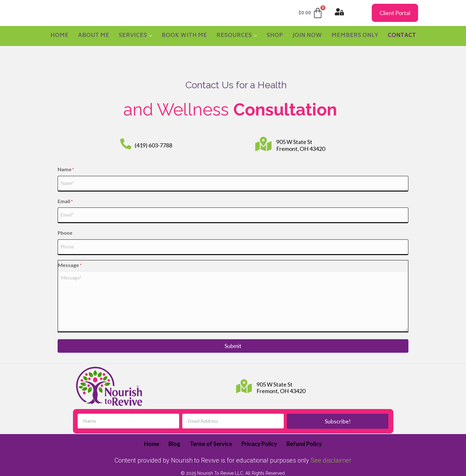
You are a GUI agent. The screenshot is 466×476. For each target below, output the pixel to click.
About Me (94, 36)
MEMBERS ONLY (355, 36)
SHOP (275, 36)
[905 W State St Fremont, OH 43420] (263, 144)
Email (65, 199)
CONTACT (402, 36)
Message (70, 257)
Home (60, 36)
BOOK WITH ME (184, 36)
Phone (65, 227)
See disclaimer (331, 452)
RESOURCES (237, 36)
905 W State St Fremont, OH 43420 (301, 145)
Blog (174, 436)
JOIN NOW (307, 36)
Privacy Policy (259, 436)
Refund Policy (304, 436)
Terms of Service (211, 436)
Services (135, 36)
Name (66, 170)
